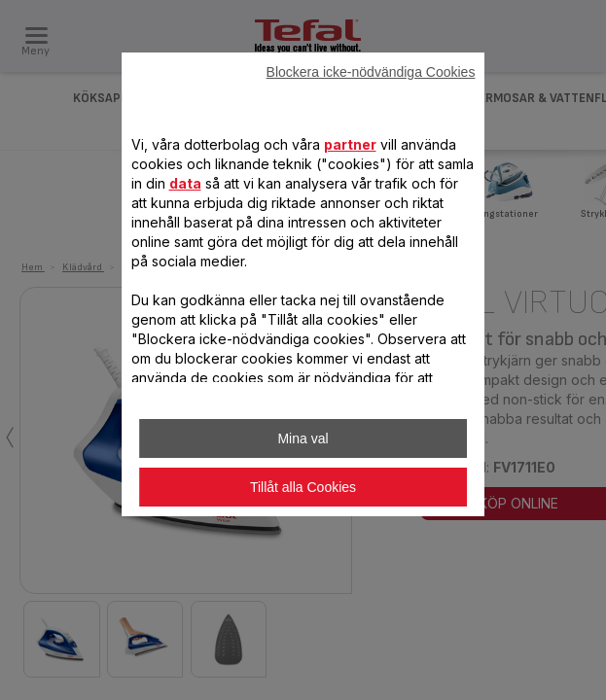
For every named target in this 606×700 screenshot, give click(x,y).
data (185, 183)
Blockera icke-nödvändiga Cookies (371, 72)
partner (350, 144)
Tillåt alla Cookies (303, 487)
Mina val (303, 438)
